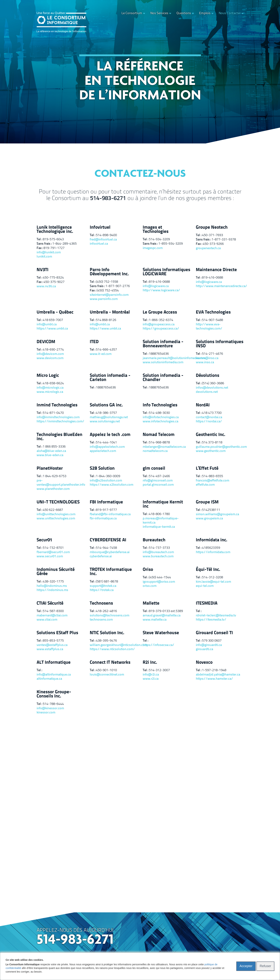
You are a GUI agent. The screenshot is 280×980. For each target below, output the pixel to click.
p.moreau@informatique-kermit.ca (161, 521)
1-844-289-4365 (65, 244)
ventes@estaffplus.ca (52, 645)
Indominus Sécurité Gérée (56, 572)
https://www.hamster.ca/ (214, 679)
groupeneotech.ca (208, 248)
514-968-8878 (159, 443)
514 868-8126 (106, 320)
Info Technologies (160, 405)
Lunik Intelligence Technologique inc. (55, 230)
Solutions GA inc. (106, 405)
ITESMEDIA (207, 603)
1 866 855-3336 (54, 447)
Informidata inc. (212, 540)
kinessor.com (46, 713)
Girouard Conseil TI (214, 633)
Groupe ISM (207, 502)
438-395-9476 (106, 641)
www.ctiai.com (47, 620)
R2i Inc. (150, 663)
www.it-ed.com (101, 354)
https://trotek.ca (102, 590)
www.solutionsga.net (105, 422)
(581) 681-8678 (107, 582)
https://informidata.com (213, 552)
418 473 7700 (212, 413)
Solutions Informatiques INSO (220, 344)
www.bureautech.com (158, 556)
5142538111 (211, 510)
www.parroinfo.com (104, 299)
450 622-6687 (53, 510)
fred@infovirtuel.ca (103, 240)
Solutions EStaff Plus (57, 633)
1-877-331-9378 (224, 240)
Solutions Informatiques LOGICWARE (166, 272)
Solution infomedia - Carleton (110, 378)
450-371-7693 (213, 235)
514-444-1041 (106, 443)
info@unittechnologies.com (56, 514)
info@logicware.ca (156, 286)
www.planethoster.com (53, 489)
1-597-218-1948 (214, 670)
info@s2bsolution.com (106, 481)
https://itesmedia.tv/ (211, 620)
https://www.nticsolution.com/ (112, 649)
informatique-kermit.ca (159, 527)
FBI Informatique (106, 502)
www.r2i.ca (151, 679)
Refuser (265, 966)
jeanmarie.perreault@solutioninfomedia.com (167, 358)
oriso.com (150, 586)
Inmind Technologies (57, 405)
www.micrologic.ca (50, 392)
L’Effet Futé (207, 469)
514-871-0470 (53, 413)
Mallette (151, 603)
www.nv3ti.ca (46, 286)
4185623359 (211, 548)
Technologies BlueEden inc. (59, 437)
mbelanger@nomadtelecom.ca (164, 447)
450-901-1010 (106, 670)
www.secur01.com (50, 556)
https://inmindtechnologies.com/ (60, 422)
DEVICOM (46, 342)
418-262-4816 (106, 611)
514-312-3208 (213, 577)
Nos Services (159, 13)
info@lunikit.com (49, 253)
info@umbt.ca (47, 325)
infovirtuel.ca (99, 244)
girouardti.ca (204, 649)
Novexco (204, 663)
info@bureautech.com (158, 552)
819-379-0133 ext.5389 (166, 611)
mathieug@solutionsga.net (109, 417)
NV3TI (43, 270)
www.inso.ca (205, 362)
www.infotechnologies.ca (160, 422)
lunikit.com (44, 257)
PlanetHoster (50, 469)
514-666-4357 (106, 350)
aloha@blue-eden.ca (51, 451)
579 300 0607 (212, 641)
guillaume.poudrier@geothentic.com (220, 447)
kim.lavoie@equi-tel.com (213, 582)
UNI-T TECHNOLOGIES (58, 502)
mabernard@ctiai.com (52, 616)
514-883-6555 (213, 476)
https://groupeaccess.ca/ (161, 329)
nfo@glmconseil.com (158, 481)
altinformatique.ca (49, 679)
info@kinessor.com (50, 708)
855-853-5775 (53, 641)
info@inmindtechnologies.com (58, 417)
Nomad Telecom (159, 435)
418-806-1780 (159, 514)
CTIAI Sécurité (50, 603)
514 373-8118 (212, 443)
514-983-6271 (108, 199)
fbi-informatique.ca (103, 519)
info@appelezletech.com (107, 447)
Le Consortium (132, 13)
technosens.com (101, 620)
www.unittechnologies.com (56, 519)
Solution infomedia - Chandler (163, 378)
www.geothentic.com (211, 451)
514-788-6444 (53, 704)
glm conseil (154, 469)
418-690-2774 (53, 350)
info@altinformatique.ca (54, 675)
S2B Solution (102, 469)
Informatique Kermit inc (163, 504)
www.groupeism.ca (209, 519)
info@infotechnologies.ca (161, 417)
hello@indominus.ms (52, 586)
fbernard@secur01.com (53, 552)
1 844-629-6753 (55, 476)
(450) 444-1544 (160, 577)
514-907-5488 (213, 320)
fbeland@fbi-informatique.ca (110, 514)
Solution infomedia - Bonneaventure (163, 344)
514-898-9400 (106, 235)
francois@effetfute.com (213, 481)
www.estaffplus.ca (50, 649)
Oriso (148, 570)
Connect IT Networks (110, 663)
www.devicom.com (50, 358)
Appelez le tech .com (110, 435)
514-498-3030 (159, 413)
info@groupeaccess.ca (159, 325)
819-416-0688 (159, 282)
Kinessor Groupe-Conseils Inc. (54, 694)
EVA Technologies (213, 312)
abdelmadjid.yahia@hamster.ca (218, 675)
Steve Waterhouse (161, 633)
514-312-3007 (159, 670)
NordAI (203, 405)
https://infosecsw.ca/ (158, 645)
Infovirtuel (100, 227)
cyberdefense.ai (101, 556)
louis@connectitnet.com (107, 675)
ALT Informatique (54, 663)
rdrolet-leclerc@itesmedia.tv (216, 616)
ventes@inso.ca (207, 358)
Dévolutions (208, 376)
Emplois (205, 13)
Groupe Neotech (212, 227)
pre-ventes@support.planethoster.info (60, 483)
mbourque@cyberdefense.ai (110, 552)
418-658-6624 (53, 383)
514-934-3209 (159, 239)
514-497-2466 (159, 476)
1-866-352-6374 (161, 320)
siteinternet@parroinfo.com (109, 295)
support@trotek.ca (103, 586)
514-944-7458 (106, 548)
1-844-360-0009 (108, 476)
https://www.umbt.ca (52, 329)
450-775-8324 (53, 278)
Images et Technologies (156, 230)
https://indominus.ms (52, 590)
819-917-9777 (106, 510)
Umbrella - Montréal (110, 312)
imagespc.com (153, 248)
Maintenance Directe (216, 270)
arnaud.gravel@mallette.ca (162, 616)
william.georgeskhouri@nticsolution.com (114, 645)
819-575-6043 (53, 239)
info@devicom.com (50, 354)
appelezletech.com (103, 451)
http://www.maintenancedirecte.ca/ (220, 286)
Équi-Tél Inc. (208, 570)
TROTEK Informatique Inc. (111, 572)
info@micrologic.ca (50, 388)
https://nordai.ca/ (209, 422)
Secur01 (44, 540)
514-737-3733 (159, 548)
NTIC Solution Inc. (107, 633)
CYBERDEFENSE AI (108, 540)
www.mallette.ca (155, 620)
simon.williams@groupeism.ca (217, 514)
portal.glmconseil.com (158, 485)
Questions (184, 13)
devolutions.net (207, 392)
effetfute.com (205, 485)
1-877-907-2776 (118, 286)
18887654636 (159, 354)
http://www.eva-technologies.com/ (209, 327)
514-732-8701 (53, 548)
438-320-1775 (53, 582)
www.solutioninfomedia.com (163, 362)
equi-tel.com (205, 586)
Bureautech (154, 540)
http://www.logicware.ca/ (161, 290)
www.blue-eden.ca (50, 455)
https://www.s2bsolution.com (112, 485)
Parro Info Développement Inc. (109, 272)
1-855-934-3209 (171, 244)
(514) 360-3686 (213, 383)
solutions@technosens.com (110, 616)
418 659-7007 (53, 320)
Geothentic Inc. (211, 435)
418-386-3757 (106, 413)
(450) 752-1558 (107, 282)
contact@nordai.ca (209, 417)
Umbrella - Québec (55, 312)
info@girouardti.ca (209, 645)
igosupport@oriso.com (159, 582)
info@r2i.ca (151, 675)
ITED (94, 342)
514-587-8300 (53, 611)
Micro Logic (48, 376)
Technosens (101, 603)
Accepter (246, 966)
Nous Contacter (230, 13)
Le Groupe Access (160, 312)
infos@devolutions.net (212, 388)
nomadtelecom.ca (155, 451)
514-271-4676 (213, 354)
